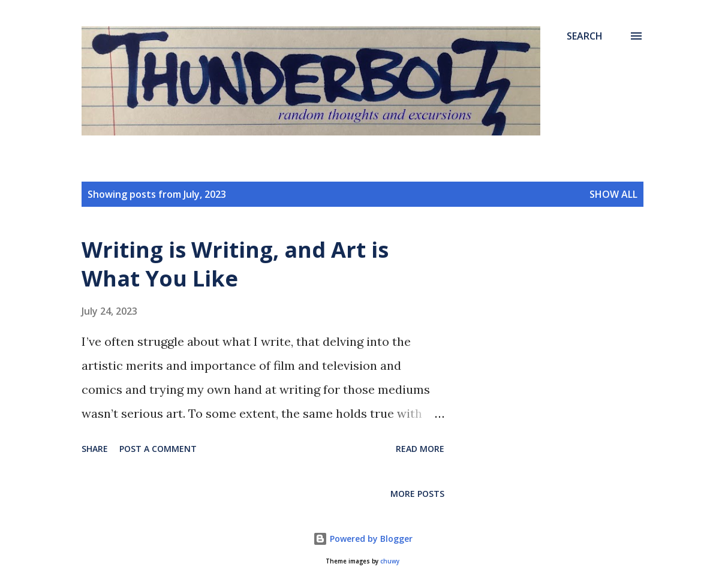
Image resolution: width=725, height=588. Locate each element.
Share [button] (95, 449)
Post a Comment (158, 449)
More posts (417, 494)
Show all (613, 194)
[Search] (585, 36)
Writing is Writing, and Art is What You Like (235, 264)
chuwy (390, 561)
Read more (420, 449)
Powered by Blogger (363, 539)
